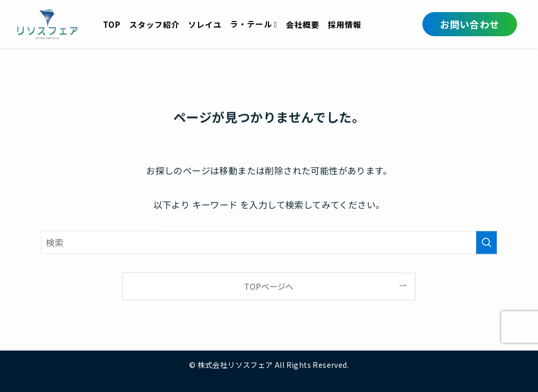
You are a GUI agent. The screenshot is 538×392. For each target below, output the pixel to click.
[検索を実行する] (487, 242)
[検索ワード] (269, 242)
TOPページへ (269, 286)
